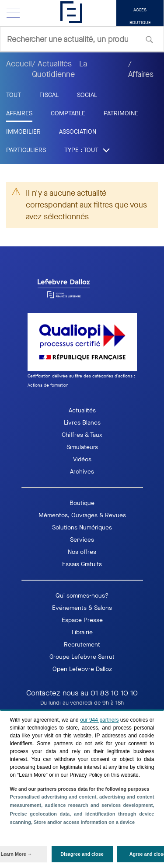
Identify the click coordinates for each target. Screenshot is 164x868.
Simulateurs (82, 447)
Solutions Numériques (82, 527)
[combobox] (82, 39)
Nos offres (82, 552)
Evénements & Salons (82, 608)
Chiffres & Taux (82, 435)
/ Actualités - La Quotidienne (59, 69)
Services (82, 540)
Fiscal (49, 95)
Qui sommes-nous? (82, 596)
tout (14, 95)
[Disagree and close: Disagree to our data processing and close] (82, 854)
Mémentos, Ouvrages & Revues (82, 515)
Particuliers (26, 150)
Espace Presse (82, 620)
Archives (82, 472)
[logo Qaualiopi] (82, 351)
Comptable (68, 113)
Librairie (82, 632)
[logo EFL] (82, 289)
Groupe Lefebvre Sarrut (82, 657)
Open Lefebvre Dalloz (82, 669)
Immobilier (23, 132)
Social (87, 95)
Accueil (19, 64)
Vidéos (82, 459)
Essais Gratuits (82, 564)
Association (78, 132)
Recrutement (82, 645)
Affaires (19, 113)
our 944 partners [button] (99, 720)
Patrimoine (121, 113)
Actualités (82, 410)
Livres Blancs (82, 423)
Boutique (82, 503)
